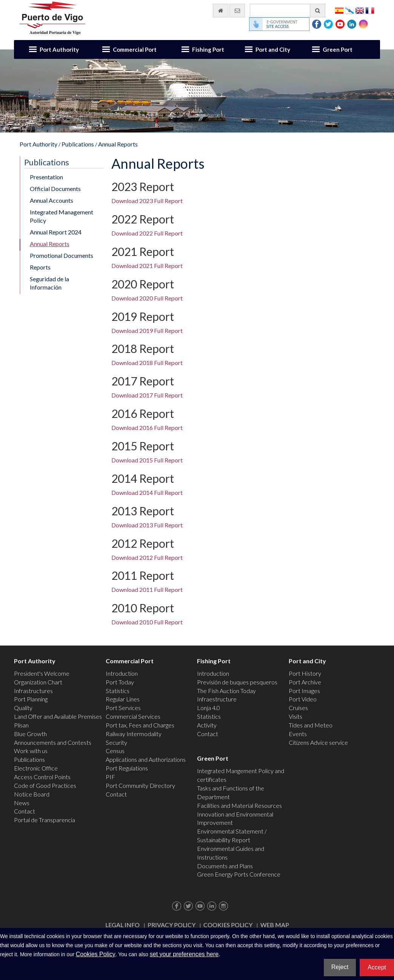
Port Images (304, 691)
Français (370, 10)
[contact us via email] (237, 11)
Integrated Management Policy (62, 216)
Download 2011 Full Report (147, 589)
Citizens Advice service (318, 742)
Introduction (122, 673)
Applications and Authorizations (146, 759)
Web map (275, 925)
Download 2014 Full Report (147, 492)
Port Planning (31, 699)
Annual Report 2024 (56, 232)
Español (339, 10)
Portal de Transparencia (45, 820)
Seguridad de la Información (49, 283)
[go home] (221, 11)
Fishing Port (208, 49)
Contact (25, 811)
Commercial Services (133, 716)
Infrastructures (33, 691)
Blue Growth (30, 734)
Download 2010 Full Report (147, 622)
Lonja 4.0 (209, 708)
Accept (377, 967)
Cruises (298, 708)
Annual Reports (118, 144)
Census (115, 751)
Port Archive (305, 682)
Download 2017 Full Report (147, 395)
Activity (207, 725)
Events (298, 734)
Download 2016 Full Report (147, 428)
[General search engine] (288, 11)
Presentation (46, 177)
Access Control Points (42, 777)
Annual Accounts (52, 200)
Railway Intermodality (134, 734)
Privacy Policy (172, 925)
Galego (349, 10)
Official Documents (55, 189)
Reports (40, 267)
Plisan (21, 725)
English (360, 10)
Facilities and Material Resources (239, 805)
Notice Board (32, 794)
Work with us (31, 751)
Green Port (338, 49)
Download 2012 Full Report (147, 557)
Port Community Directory (140, 785)
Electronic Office (36, 768)
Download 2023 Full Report (147, 201)
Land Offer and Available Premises (58, 716)
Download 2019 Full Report (147, 331)
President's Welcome (42, 673)
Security (116, 742)
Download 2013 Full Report (147, 525)
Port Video (303, 699)
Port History (305, 673)
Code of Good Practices (45, 785)
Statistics (118, 691)
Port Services (123, 708)
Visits (295, 716)
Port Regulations (127, 768)
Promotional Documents (62, 255)
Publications (78, 144)
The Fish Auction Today (226, 691)
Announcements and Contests (53, 742)
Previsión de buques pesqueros (237, 682)
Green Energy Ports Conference (239, 874)
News (22, 803)
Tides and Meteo (311, 725)
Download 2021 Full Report (147, 266)
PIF (110, 777)
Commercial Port (135, 49)
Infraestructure (217, 699)
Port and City (273, 49)
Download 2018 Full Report (147, 363)
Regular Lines (123, 699)
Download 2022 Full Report (147, 233)
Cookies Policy (228, 925)
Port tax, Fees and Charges (140, 725)
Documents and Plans (225, 866)
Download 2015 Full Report (147, 460)
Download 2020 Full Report (147, 298)
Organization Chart (38, 682)
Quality (23, 708)
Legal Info (122, 925)
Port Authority (59, 49)
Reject (340, 967)
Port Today (120, 682)
